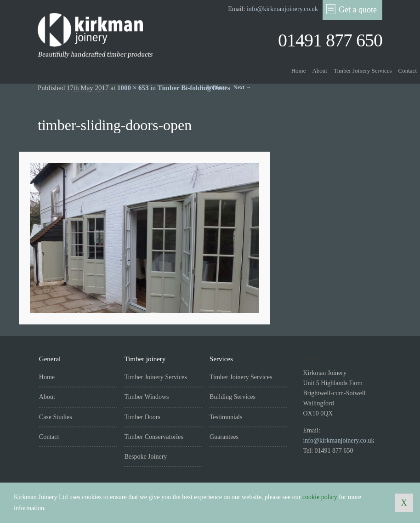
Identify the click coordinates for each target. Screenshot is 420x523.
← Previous (213, 87)
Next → (242, 87)
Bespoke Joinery (145, 457)
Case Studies (56, 417)
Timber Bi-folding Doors (194, 88)
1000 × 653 (133, 88)
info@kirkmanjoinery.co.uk (282, 9)
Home (299, 71)
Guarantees (224, 437)
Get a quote (352, 9)
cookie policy (320, 497)
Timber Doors (142, 417)
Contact (408, 71)
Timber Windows (146, 397)
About (320, 71)
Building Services (233, 397)
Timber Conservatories (153, 437)
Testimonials (226, 417)
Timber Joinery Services (363, 71)
